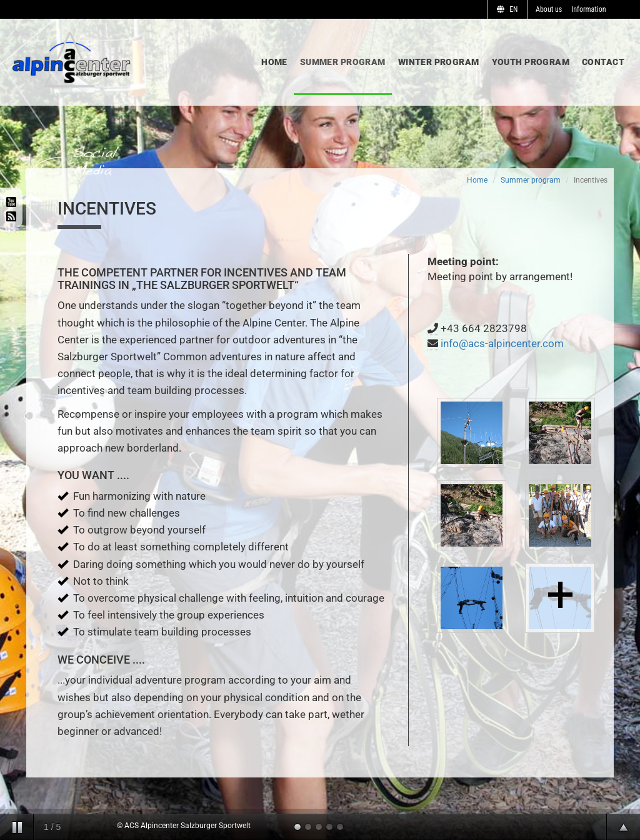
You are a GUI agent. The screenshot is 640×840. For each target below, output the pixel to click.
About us (549, 9)
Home (274, 62)
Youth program (531, 62)
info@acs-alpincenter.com (502, 343)
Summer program (343, 62)
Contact (603, 62)
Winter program (439, 62)
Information (588, 9)
